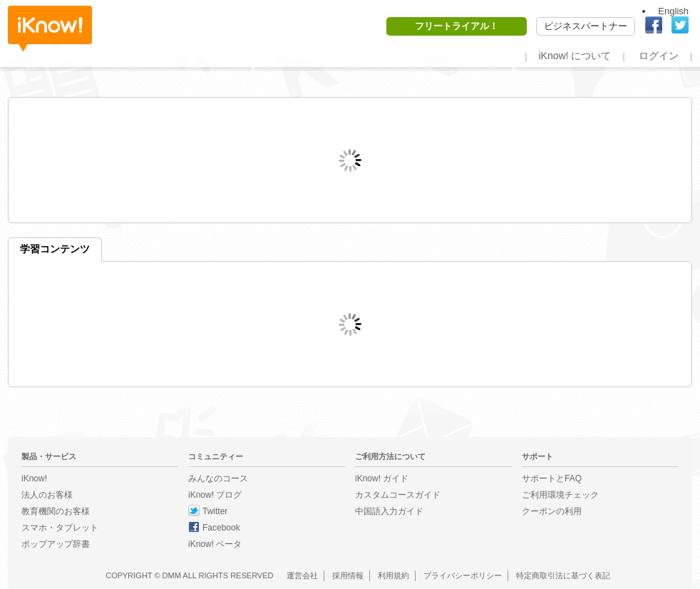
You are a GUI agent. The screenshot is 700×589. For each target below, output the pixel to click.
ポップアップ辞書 (56, 544)
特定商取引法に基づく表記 (563, 575)
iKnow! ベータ (215, 544)
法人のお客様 (47, 495)
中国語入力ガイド (389, 511)
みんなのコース (218, 478)
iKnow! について (575, 56)
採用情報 (348, 575)
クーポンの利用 (552, 511)
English (673, 11)
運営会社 (302, 575)
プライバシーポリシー (463, 575)
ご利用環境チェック (560, 495)
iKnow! (50, 29)
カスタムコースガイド (398, 495)
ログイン (659, 56)
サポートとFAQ (552, 478)
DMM (172, 575)
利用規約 (393, 575)
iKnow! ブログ (215, 495)
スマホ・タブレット (60, 528)
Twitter (215, 511)
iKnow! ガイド (382, 478)
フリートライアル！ (457, 26)
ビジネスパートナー (586, 26)
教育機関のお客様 (56, 511)
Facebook (221, 528)
